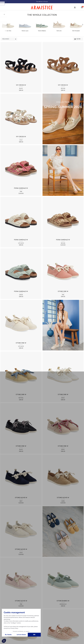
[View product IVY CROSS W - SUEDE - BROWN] (63, 62)
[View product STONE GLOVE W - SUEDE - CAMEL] (63, 475)
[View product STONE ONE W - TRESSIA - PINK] (63, 269)
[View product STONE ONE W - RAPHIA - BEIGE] (63, 424)
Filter (77, 39)
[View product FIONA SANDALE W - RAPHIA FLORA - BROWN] (63, 217)
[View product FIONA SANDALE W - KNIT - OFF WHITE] (21, 217)
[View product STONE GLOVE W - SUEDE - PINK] (21, 578)
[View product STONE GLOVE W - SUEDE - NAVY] (21, 475)
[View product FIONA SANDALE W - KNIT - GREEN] (21, 269)
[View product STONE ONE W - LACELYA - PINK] (63, 630)
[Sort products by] (9, 39)
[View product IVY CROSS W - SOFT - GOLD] (21, 114)
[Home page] (42, 8)
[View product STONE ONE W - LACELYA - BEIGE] (63, 372)
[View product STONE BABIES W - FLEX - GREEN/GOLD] (63, 578)
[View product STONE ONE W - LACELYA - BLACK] (21, 424)
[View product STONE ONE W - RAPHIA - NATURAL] (21, 372)
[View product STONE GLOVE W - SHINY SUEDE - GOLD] (21, 527)
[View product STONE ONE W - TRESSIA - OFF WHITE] (21, 320)
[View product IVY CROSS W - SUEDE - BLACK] (21, 62)
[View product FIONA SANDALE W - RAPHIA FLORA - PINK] (21, 166)
